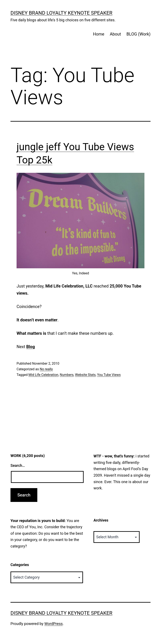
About (115, 34)
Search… (18, 465)
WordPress (54, 624)
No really (46, 369)
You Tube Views (109, 375)
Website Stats (85, 375)
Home (99, 34)
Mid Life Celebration (43, 375)
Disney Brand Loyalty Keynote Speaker (61, 13)
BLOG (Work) (138, 34)
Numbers (67, 375)
